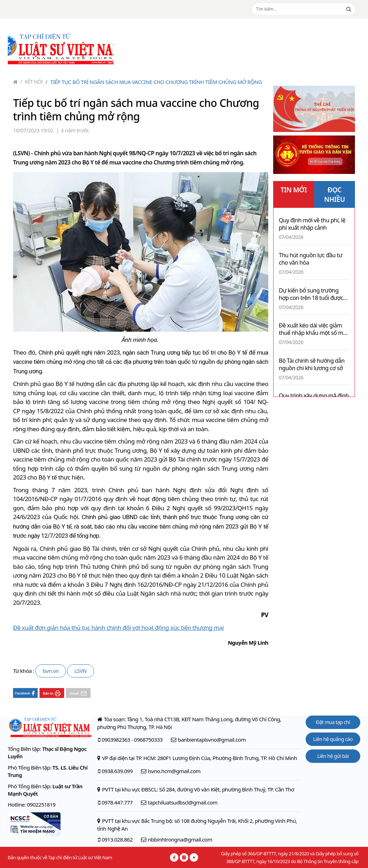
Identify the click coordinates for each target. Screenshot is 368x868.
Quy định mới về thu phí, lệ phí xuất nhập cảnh (312, 224)
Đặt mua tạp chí (333, 722)
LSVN (81, 671)
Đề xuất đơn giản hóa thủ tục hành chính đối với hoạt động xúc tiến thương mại (118, 628)
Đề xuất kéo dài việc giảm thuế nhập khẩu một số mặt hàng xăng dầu (313, 329)
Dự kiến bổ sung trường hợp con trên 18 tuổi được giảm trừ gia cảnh (311, 294)
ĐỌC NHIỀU (335, 195)
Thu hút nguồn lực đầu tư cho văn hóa (311, 259)
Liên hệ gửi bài (333, 756)
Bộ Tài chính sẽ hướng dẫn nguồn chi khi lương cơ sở (312, 364)
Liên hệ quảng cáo (333, 739)
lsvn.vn (51, 671)
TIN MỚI (294, 190)
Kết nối (32, 82)
